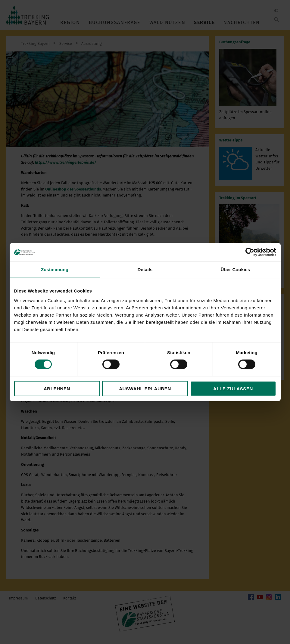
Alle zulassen (233, 388)
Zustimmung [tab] (55, 269)
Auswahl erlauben (145, 388)
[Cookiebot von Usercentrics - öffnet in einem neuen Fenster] (250, 252)
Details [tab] (145, 269)
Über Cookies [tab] (235, 269)
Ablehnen (57, 388)
